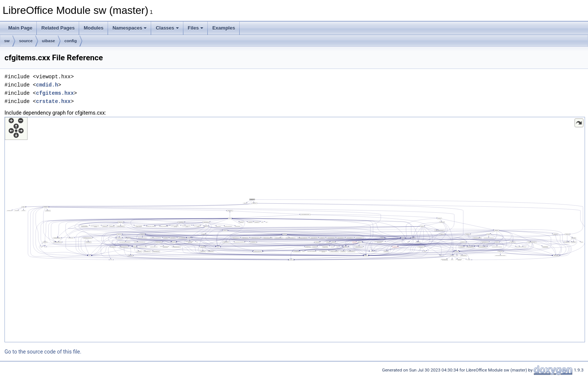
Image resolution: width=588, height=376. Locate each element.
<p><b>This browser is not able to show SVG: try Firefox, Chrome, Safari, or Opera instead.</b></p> (295, 230)
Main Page (20, 28)
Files (196, 28)
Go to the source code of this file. (43, 352)
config (71, 41)
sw (7, 41)
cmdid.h (47, 85)
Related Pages (58, 28)
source (26, 41)
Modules (94, 28)
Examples (224, 28)
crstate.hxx (53, 101)
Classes (167, 28)
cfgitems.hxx (55, 93)
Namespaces (130, 28)
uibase (49, 41)
